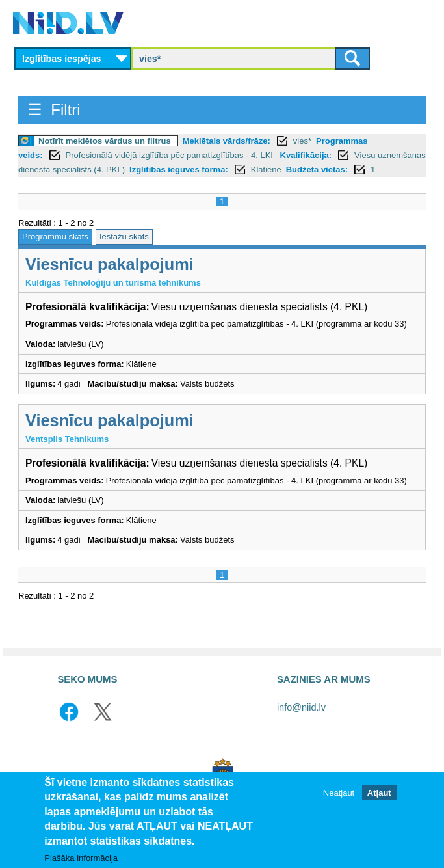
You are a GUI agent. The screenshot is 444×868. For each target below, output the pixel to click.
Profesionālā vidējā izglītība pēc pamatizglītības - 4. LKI (171, 155)
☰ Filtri (54, 110)
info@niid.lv (301, 707)
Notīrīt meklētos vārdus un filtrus (105, 141)
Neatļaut (339, 793)
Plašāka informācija (81, 858)
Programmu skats (55, 237)
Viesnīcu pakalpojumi (110, 264)
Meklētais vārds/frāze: (227, 141)
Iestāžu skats (124, 237)
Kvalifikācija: (306, 155)
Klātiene (266, 170)
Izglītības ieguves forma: (179, 170)
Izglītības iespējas (62, 59)
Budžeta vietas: (317, 170)
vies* (302, 141)
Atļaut (379, 793)
